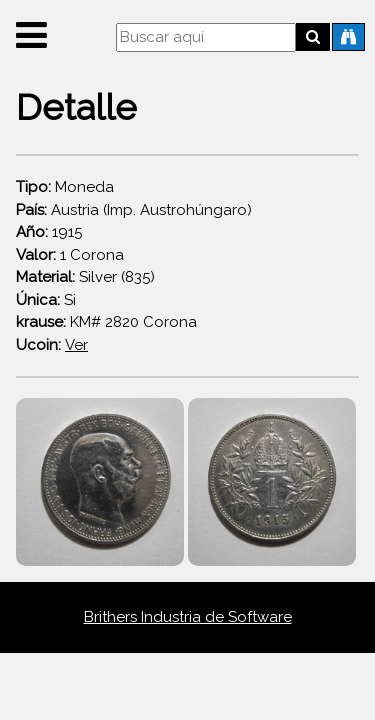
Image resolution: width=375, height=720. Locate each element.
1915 (49, 232)
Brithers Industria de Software (188, 617)
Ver (76, 345)
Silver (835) (85, 277)
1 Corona (70, 255)
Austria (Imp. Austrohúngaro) (134, 210)
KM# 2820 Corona (106, 322)
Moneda (65, 187)
